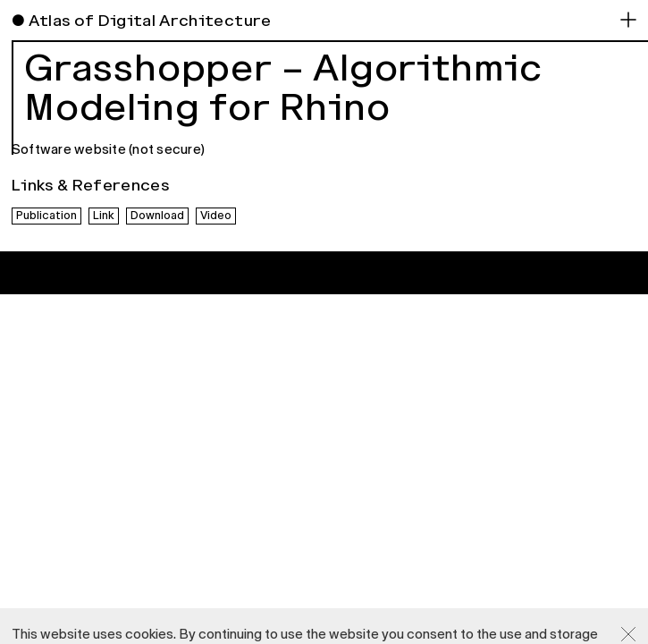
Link (104, 216)
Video (216, 216)
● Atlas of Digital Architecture (142, 21)
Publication (46, 216)
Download (157, 216)
